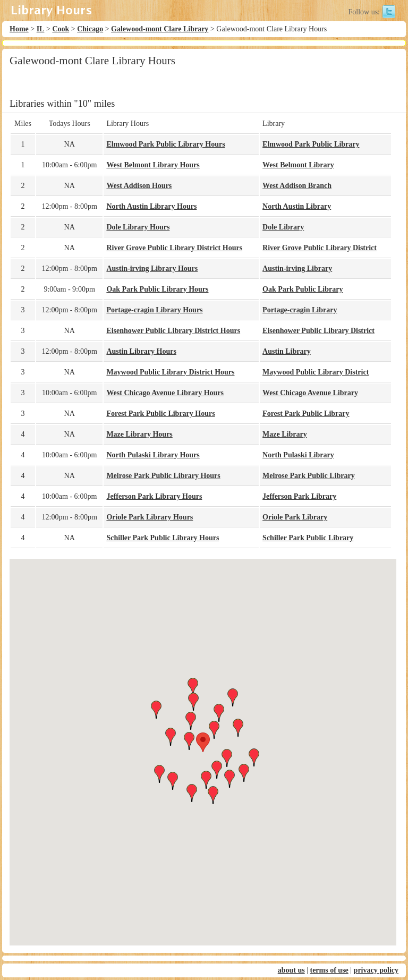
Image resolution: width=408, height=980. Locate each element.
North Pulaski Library (298, 455)
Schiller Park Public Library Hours (163, 538)
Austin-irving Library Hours (152, 269)
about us (291, 970)
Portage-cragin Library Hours (154, 310)
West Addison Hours (139, 186)
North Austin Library (297, 206)
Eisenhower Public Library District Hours (173, 331)
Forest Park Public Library (306, 414)
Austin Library (287, 351)
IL (41, 29)
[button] (203, 742)
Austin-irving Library (297, 269)
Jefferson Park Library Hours (154, 496)
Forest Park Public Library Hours (160, 414)
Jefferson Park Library (299, 496)
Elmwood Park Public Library (311, 144)
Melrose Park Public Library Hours (163, 476)
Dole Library (283, 227)
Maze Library (285, 434)
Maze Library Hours (139, 434)
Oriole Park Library (295, 517)
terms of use (329, 970)
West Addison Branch (297, 186)
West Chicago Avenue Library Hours (165, 393)
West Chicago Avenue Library (310, 393)
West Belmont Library (298, 165)
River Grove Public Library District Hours (174, 248)
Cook (61, 29)
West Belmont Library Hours (153, 165)
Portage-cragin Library (300, 310)
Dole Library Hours (138, 227)
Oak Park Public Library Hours (157, 289)
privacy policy (376, 970)
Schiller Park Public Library (308, 538)
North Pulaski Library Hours (153, 455)
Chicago (90, 29)
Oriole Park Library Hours (150, 517)
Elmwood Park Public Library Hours (165, 144)
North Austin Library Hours (151, 206)
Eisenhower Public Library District (318, 331)
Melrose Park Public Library (309, 476)
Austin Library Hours (141, 351)
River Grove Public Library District (320, 248)
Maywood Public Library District (316, 372)
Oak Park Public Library (303, 289)
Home (19, 29)
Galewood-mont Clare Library (160, 29)
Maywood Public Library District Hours (170, 372)
